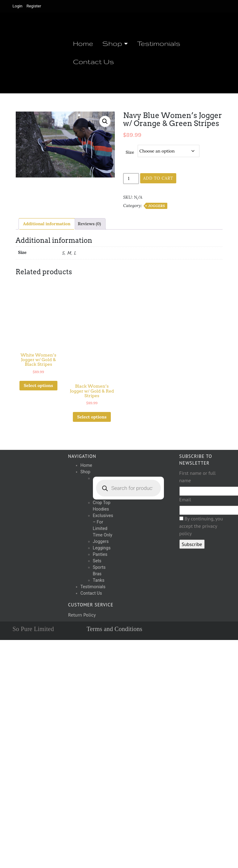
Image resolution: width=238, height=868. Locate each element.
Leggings (102, 548)
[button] (105, 121)
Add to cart (158, 178)
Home (83, 43)
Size (130, 152)
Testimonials (159, 43)
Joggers (157, 206)
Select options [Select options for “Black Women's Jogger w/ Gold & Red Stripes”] (92, 417)
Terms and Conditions (115, 629)
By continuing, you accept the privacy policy (201, 526)
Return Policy (82, 615)
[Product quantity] (131, 179)
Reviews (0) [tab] (89, 224)
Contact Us (93, 62)
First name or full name (198, 477)
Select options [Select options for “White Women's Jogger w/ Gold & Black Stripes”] (38, 385)
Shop (112, 43)
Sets (97, 561)
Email (185, 499)
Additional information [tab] (47, 224)
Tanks (99, 580)
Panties (100, 554)
